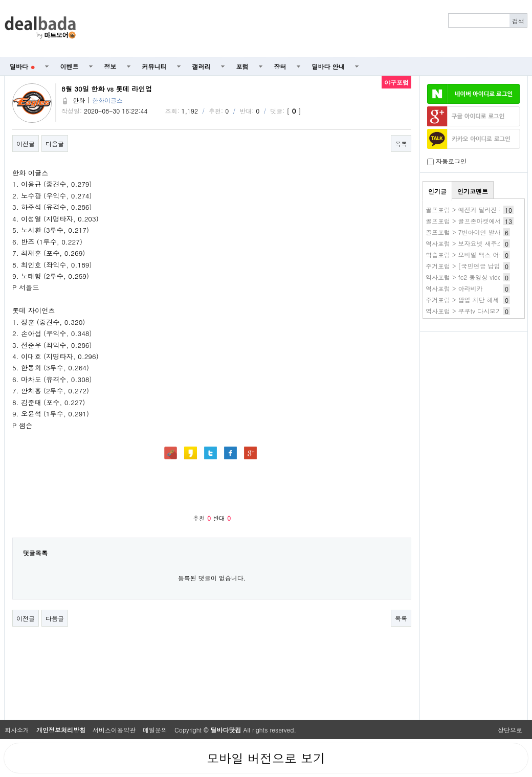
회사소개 (17, 730)
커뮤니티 (154, 66)
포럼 (242, 66)
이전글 (26, 143)
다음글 (55, 143)
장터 (280, 66)
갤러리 (202, 66)
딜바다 (22, 66)
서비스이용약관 (114, 730)
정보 (110, 66)
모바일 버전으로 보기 (266, 758)
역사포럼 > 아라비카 (454, 288)
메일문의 (155, 730)
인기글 (437, 191)
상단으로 (510, 730)
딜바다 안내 (328, 66)
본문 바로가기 (0, 0)
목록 (401, 143)
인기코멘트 (473, 191)
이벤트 (70, 66)
